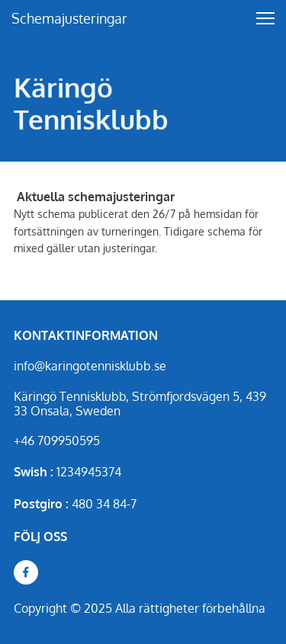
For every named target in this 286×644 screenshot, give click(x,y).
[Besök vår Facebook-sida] (26, 572)
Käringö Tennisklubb (91, 103)
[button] (265, 18)
